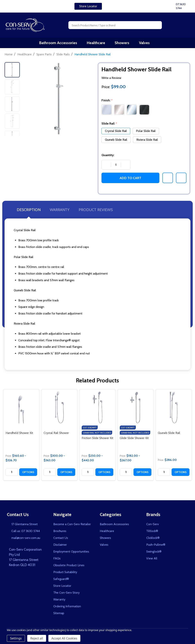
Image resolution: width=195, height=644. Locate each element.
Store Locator (88, 6)
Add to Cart (130, 179)
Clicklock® (153, 539)
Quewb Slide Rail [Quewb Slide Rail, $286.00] (169, 434)
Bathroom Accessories (62, 44)
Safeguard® (61, 580)
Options (28, 473)
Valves (144, 44)
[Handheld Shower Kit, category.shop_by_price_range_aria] (21, 409)
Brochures (60, 532)
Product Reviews (96, 211)
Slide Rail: (109, 125)
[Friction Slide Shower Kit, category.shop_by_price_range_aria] (97, 409)
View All (152, 560)
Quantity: (108, 157)
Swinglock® (154, 553)
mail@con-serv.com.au (26, 539)
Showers (123, 44)
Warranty (60, 211)
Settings (16, 638)
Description (29, 211)
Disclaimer (60, 546)
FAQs (57, 560)
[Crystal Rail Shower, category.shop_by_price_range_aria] (59, 409)
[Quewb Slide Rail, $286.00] (174, 409)
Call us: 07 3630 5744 (26, 532)
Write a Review (111, 79)
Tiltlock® (152, 532)
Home (9, 56)
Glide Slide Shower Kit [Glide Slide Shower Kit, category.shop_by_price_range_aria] (134, 440)
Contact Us (61, 539)
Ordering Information (67, 608)
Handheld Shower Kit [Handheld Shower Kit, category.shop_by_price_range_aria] (19, 434)
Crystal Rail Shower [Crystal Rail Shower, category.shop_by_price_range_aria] (56, 434)
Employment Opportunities (71, 553)
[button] (88, 6)
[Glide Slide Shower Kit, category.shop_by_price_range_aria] (136, 409)
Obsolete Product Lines (69, 567)
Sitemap (59, 615)
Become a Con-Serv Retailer (72, 526)
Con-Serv (153, 526)
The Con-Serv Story (66, 594)
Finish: (107, 102)
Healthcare (99, 44)
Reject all (37, 638)
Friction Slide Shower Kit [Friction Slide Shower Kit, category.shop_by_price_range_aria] (97, 440)
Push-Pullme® (156, 546)
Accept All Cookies (64, 638)
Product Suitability (65, 574)
